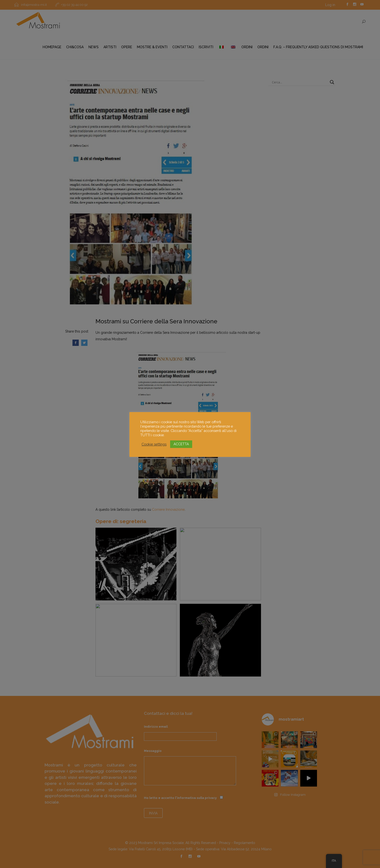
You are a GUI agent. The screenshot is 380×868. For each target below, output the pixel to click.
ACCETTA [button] (181, 444)
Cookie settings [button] (154, 444)
